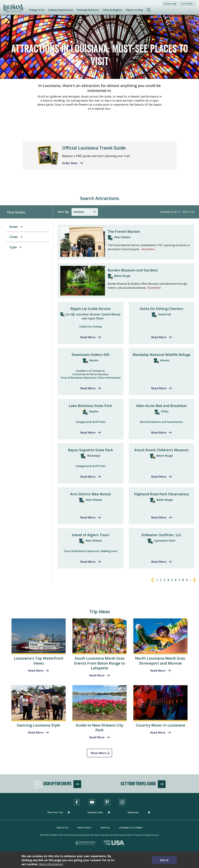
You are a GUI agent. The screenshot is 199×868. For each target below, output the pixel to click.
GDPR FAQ (105, 828)
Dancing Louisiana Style (39, 725)
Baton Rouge (122, 276)
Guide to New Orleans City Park (99, 727)
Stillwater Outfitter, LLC (162, 535)
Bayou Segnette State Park (90, 450)
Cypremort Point (165, 541)
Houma (94, 360)
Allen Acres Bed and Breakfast (162, 406)
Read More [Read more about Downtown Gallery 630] (88, 388)
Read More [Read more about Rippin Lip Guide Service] (88, 337)
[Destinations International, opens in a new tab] (85, 843)
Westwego (94, 456)
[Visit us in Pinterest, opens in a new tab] (107, 802)
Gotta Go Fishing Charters (162, 309)
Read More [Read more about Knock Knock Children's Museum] (159, 477)
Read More (148, 249)
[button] (59, 812)
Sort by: (64, 212)
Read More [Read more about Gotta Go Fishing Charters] (159, 337)
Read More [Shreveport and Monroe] (158, 670)
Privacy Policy (84, 828)
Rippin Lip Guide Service (90, 309)
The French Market (124, 231)
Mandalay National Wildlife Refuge (162, 354)
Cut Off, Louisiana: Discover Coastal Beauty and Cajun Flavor (93, 316)
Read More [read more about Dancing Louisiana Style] (36, 732)
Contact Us (62, 828)
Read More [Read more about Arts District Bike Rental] (88, 517)
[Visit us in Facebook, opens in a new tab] (77, 802)
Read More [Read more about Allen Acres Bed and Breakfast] (159, 432)
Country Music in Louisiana (161, 725)
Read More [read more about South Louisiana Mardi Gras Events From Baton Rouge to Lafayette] (97, 675)
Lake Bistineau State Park (90, 406)
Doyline (94, 411)
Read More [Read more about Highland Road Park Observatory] (159, 517)
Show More (98, 753)
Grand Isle (165, 314)
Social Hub (170, 4)
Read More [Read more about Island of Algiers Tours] (88, 562)
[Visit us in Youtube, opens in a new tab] (92, 802)
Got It (164, 860)
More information (51, 864)
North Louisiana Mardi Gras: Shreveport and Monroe (161, 661)
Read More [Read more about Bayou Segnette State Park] (88, 477)
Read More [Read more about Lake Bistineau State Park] (88, 432)
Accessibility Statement (131, 828)
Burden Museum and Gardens (133, 270)
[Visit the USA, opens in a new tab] (114, 843)
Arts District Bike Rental (90, 494)
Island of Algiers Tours (91, 535)
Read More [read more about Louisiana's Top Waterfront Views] (36, 670)
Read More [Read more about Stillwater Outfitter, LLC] (159, 562)
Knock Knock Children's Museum (162, 450)
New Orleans (122, 237)
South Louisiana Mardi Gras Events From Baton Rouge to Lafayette (100, 663)
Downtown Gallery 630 (91, 354)
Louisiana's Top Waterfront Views (39, 661)
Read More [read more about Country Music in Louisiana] (158, 732)
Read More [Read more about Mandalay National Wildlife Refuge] (159, 388)
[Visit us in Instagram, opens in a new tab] (122, 802)
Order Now (70, 163)
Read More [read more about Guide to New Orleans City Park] (97, 737)
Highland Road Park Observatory (162, 494)
